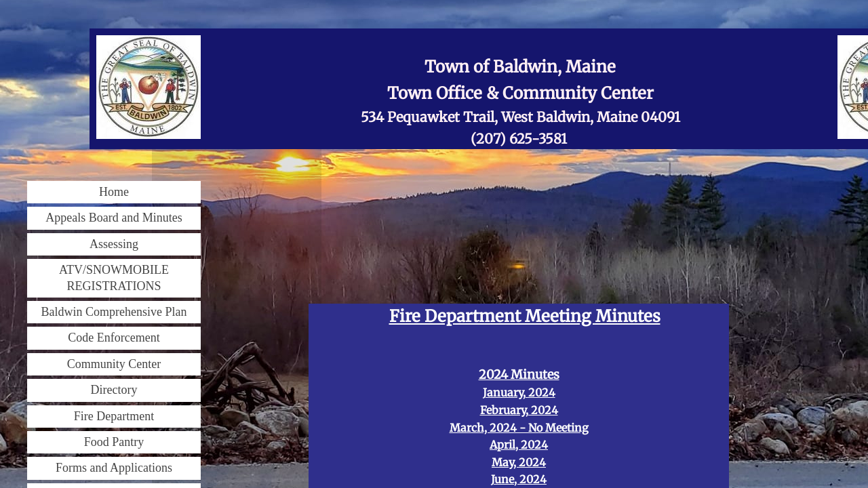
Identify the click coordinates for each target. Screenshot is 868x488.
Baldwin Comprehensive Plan (114, 312)
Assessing (114, 244)
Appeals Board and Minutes (114, 218)
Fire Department (114, 416)
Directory (114, 390)
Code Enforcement (114, 338)
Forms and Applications (114, 468)
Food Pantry (114, 442)
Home (114, 192)
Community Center (114, 364)
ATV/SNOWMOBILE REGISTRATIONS (114, 278)
